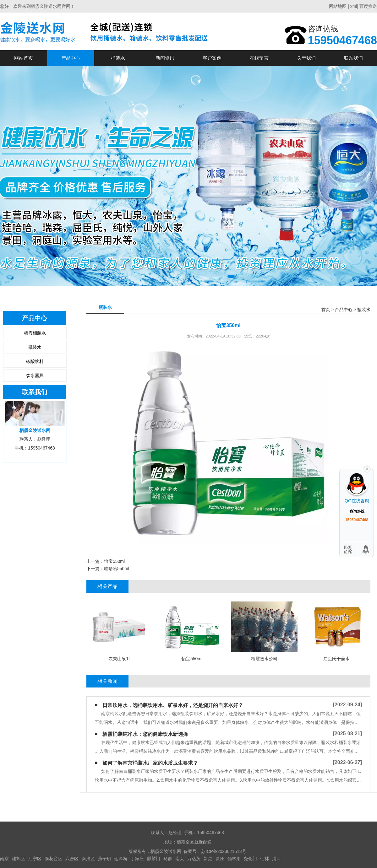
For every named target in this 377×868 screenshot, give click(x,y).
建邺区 (19, 859)
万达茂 (194, 859)
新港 (208, 859)
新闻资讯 (165, 58)
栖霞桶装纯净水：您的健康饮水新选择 (145, 734)
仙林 (265, 859)
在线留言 (259, 58)
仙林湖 (234, 859)
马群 (168, 859)
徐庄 (220, 859)
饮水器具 (35, 375)
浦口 (276, 859)
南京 (4, 859)
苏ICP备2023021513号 (224, 851)
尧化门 (250, 859)
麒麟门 (154, 859)
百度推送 (368, 6)
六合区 (72, 859)
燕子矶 (105, 859)
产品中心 (71, 58)
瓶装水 (35, 347)
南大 (180, 859)
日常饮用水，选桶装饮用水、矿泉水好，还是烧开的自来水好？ (173, 705)
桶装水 (118, 58)
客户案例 (212, 58)
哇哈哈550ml (117, 569)
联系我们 (353, 58)
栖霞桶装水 (35, 333)
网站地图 (338, 6)
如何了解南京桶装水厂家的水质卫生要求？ (150, 763)
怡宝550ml (114, 561)
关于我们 (306, 58)
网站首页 (24, 58)
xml (354, 6)
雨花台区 (53, 859)
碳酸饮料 (35, 361)
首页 (326, 310)
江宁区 (35, 859)
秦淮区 (88, 859)
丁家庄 (137, 859)
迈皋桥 (121, 859)
